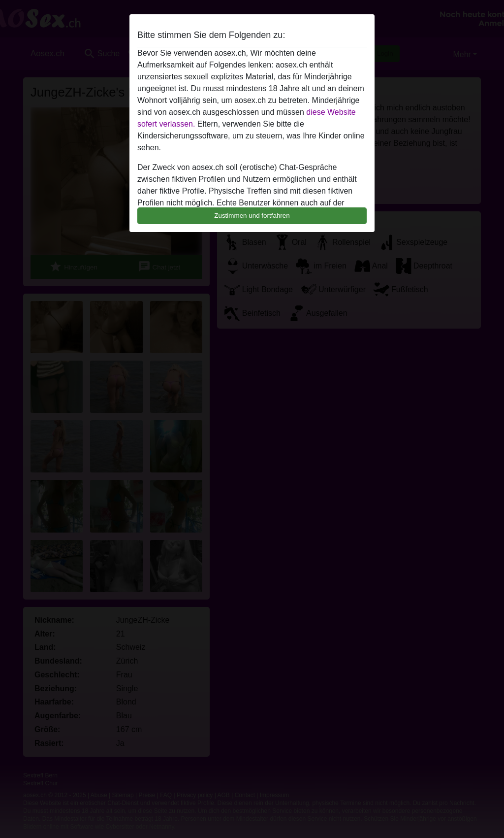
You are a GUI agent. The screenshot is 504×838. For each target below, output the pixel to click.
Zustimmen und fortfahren (252, 216)
